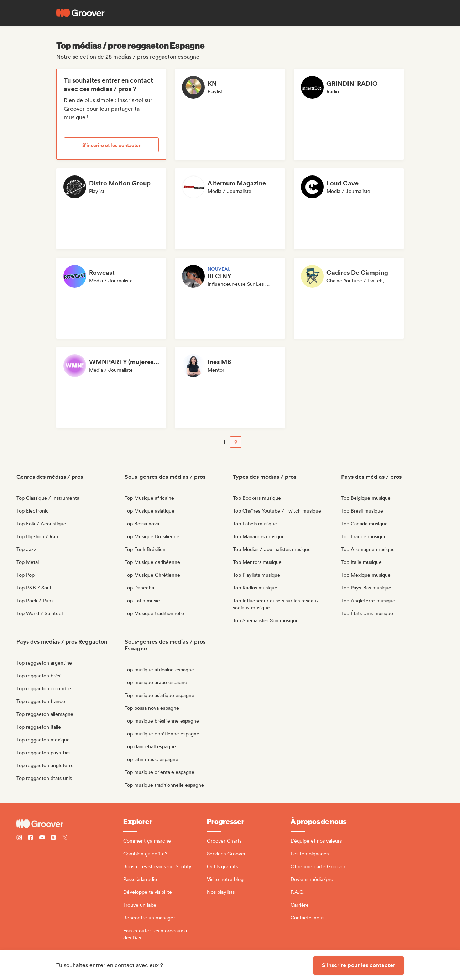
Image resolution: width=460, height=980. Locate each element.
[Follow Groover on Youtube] (42, 838)
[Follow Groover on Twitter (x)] (65, 838)
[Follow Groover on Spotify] (53, 838)
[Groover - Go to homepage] (70, 824)
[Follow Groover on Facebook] (31, 838)
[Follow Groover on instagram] (19, 838)
